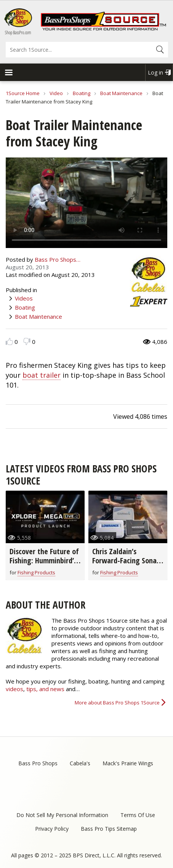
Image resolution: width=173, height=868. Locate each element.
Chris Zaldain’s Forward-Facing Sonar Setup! (126, 560)
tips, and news (46, 689)
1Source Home (23, 93)
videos (14, 689)
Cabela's (80, 763)
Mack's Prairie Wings (128, 763)
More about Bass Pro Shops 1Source (117, 703)
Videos (24, 298)
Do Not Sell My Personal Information (62, 815)
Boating (82, 93)
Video (56, 93)
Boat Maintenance (121, 93)
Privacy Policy (52, 829)
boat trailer (42, 375)
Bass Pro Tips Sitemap (109, 829)
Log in (155, 72)
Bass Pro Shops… (58, 259)
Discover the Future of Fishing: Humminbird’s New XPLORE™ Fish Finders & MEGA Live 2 (44, 565)
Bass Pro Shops (38, 763)
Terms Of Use (138, 815)
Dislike (27, 341)
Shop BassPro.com (18, 33)
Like (9, 341)
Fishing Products (36, 572)
